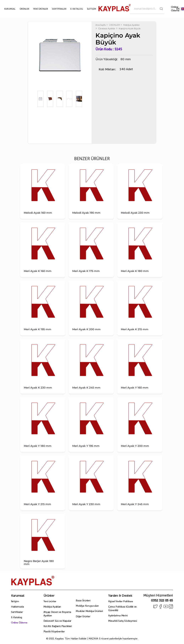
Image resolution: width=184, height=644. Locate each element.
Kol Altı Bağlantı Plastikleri (58, 626)
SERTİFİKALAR (55, 9)
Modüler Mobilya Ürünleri (89, 611)
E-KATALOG (73, 9)
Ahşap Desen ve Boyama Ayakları (57, 614)
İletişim (15, 601)
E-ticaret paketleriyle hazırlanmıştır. (113, 639)
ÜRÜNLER (20, 9)
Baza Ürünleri (83, 601)
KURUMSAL (6, 9)
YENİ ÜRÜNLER (36, 9)
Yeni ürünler (50, 601)
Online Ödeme (175, 9)
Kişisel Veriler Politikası (121, 601)
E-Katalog (17, 617)
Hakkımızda (17, 607)
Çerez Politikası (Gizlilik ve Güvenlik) (122, 608)
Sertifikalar (17, 612)
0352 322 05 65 (162, 600)
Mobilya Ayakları (52, 607)
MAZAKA (93, 639)
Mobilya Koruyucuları (87, 606)
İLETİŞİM (88, 9)
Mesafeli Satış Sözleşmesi (123, 621)
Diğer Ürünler (83, 616)
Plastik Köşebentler (54, 632)
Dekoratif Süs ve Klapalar (57, 621)
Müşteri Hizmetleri (158, 595)
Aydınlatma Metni (118, 616)
